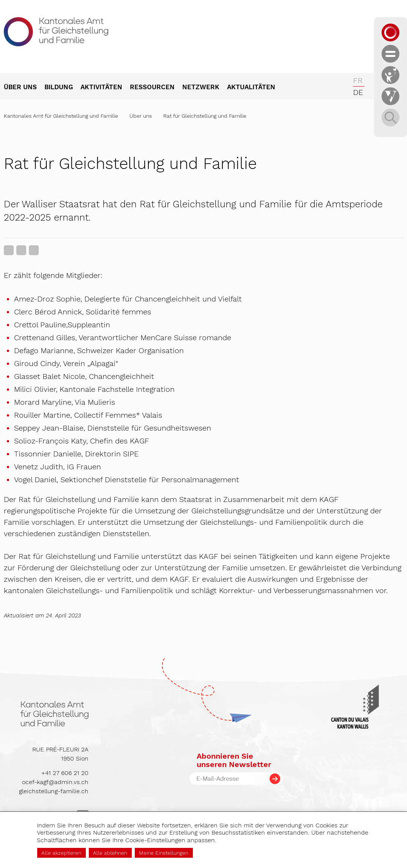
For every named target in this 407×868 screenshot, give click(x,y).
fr (358, 80)
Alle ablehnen (110, 853)
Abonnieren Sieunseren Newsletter (234, 760)
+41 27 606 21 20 (65, 773)
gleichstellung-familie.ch (54, 791)
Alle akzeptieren (61, 853)
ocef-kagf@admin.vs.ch (55, 782)
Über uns (141, 116)
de (358, 92)
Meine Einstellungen (164, 853)
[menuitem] (24, 88)
